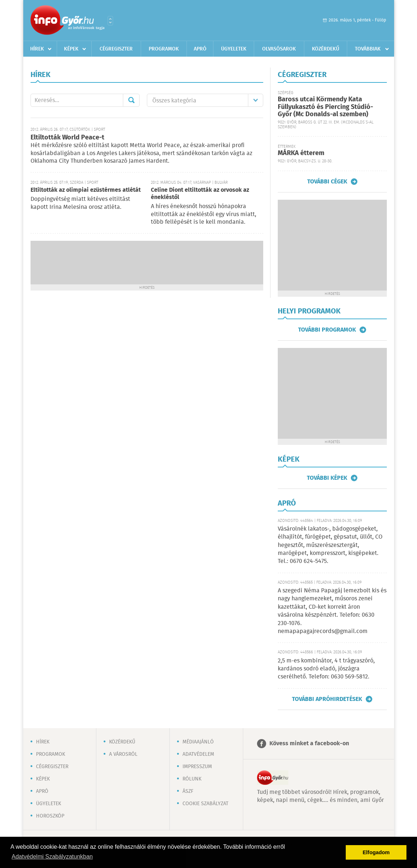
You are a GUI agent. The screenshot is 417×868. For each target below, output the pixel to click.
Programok (164, 49)
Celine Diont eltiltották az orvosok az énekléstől (200, 194)
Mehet (131, 100)
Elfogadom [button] (376, 852)
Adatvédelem (198, 754)
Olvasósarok (279, 49)
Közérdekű (326, 49)
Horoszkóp (50, 816)
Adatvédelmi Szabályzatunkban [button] (52, 857)
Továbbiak (368, 49)
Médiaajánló (198, 742)
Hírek (37, 49)
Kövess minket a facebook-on (309, 744)
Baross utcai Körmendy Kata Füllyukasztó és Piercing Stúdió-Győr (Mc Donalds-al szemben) (325, 107)
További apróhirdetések (327, 699)
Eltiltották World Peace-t (67, 138)
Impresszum (197, 767)
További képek (327, 478)
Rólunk (192, 779)
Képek (71, 49)
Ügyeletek (234, 49)
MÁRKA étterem (301, 153)
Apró (200, 49)
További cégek (327, 182)
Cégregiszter (116, 49)
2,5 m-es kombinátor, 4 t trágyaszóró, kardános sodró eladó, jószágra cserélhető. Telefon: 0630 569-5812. (326, 669)
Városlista (110, 21)
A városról (123, 754)
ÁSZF (188, 791)
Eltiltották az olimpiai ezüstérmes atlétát (86, 190)
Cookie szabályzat (205, 804)
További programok (327, 330)
